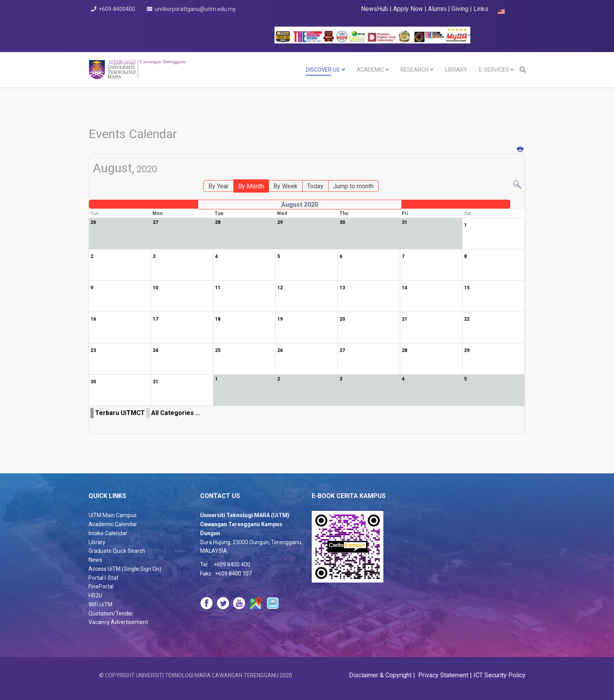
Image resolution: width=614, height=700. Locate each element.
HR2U (95, 595)
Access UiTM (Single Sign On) (125, 569)
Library (97, 542)
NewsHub (375, 9)
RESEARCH (414, 70)
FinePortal (101, 586)
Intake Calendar (108, 533)
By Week (285, 186)
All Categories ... (176, 413)
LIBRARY (456, 70)
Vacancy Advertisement (118, 622)
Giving (460, 9)
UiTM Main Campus (113, 515)
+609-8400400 (118, 9)
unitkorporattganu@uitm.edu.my (197, 9)
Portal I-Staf (104, 578)
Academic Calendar (113, 524)
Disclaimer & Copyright (381, 675)
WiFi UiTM (100, 604)
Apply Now (408, 9)
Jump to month (353, 186)
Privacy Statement (442, 675)
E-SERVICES (494, 70)
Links (481, 9)
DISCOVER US (323, 70)
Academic (370, 70)
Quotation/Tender (111, 613)
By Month (251, 186)
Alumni (438, 9)
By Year (219, 186)
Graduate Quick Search (117, 551)
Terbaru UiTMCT (120, 413)
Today (315, 186)
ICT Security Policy (499, 675)
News (95, 560)
